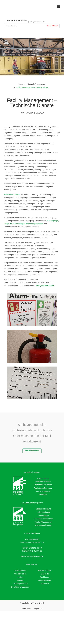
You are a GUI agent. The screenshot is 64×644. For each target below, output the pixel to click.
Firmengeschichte (20, 584)
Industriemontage (43, 491)
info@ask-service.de (39, 22)
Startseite (45, 584)
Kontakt (20, 580)
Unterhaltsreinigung (43, 525)
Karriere (20, 577)
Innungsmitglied (45, 580)
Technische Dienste (12, 195)
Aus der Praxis (20, 574)
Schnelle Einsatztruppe (43, 519)
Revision (43, 495)
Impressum (39, 608)
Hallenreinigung (43, 512)
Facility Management (43, 522)
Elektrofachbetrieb (43, 481)
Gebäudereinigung (43, 509)
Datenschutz (26, 608)
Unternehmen (20, 571)
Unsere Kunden (45, 571)
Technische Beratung (43, 488)
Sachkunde (45, 577)
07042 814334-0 (35, 548)
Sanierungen (43, 515)
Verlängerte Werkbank (43, 485)
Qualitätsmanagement (20, 587)
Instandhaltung (43, 478)
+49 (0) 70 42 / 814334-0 (18, 20)
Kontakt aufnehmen (32, 451)
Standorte (45, 574)
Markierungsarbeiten (35, 224)
